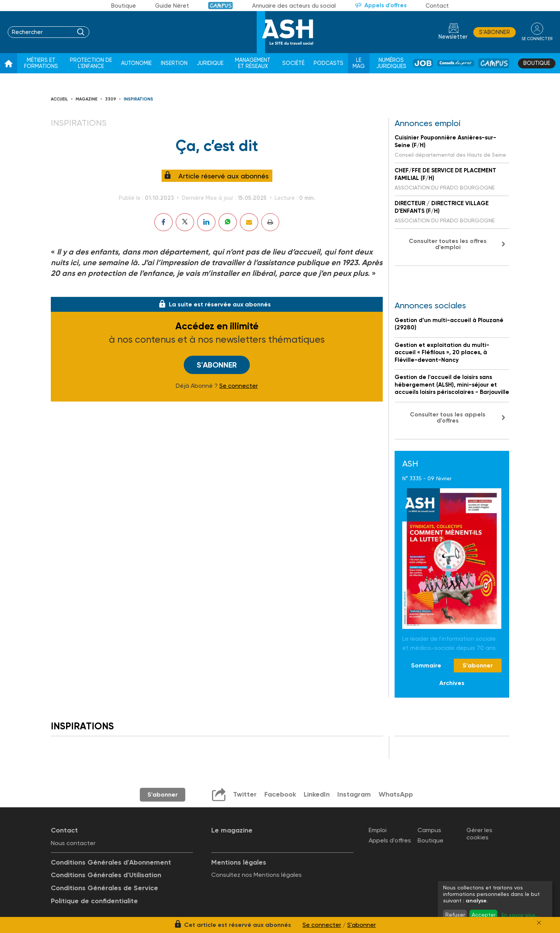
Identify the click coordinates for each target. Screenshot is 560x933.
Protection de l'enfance (91, 63)
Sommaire (426, 665)
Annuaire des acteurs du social (294, 6)
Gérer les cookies (479, 834)
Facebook (280, 794)
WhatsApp (396, 794)
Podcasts (329, 63)
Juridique (210, 63)
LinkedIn (317, 794)
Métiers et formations (41, 63)
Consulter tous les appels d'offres (448, 417)
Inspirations (138, 99)
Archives (452, 683)
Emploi (378, 830)
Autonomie (136, 63)
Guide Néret (172, 6)
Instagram (354, 794)
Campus (221, 6)
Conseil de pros (456, 63)
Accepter (484, 915)
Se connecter (239, 386)
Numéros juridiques (391, 63)
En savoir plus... (520, 915)
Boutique (124, 6)
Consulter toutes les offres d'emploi (448, 244)
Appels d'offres (385, 5)
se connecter (537, 39)
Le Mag (359, 63)
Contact (437, 6)
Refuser (455, 915)
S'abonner (494, 32)
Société (293, 63)
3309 (111, 99)
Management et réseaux (253, 63)
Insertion (174, 63)
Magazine (87, 99)
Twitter (245, 794)
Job (423, 63)
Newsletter (453, 37)
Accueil (59, 99)
